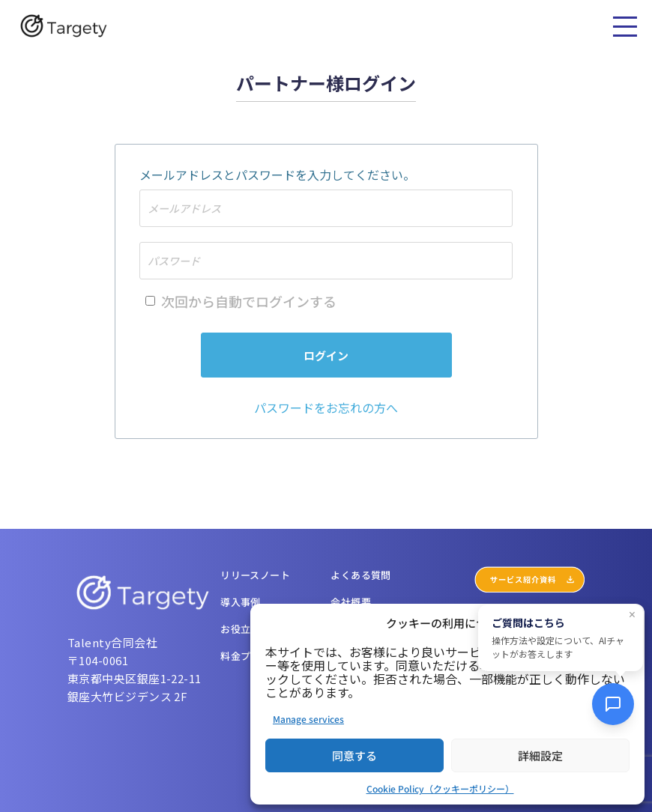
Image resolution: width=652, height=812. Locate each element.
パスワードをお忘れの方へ (326, 407)
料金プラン (245, 656)
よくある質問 (360, 575)
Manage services (308, 719)
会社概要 (351, 602)
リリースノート (255, 575)
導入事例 (241, 602)
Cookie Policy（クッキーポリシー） (440, 788)
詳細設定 (540, 755)
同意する (354, 755)
